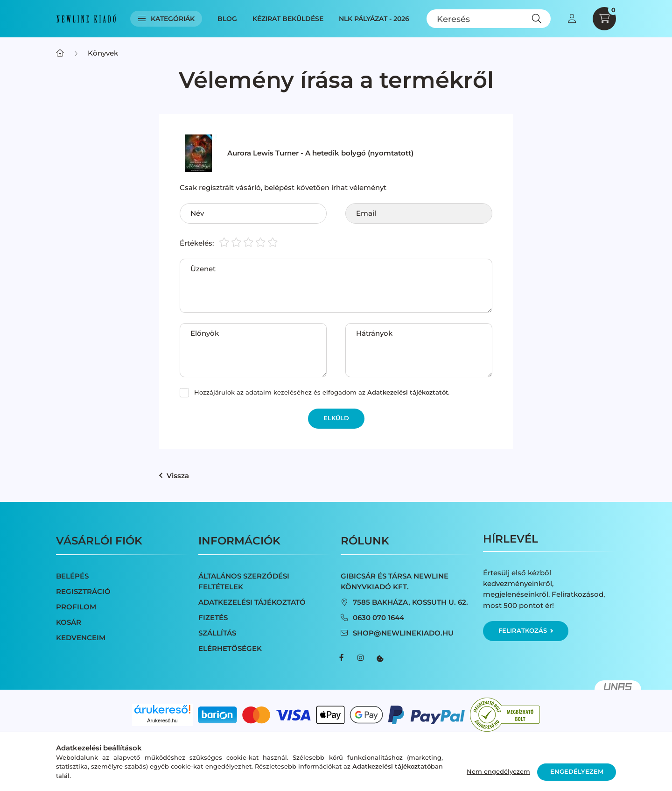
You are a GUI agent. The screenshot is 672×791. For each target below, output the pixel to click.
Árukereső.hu (162, 720)
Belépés (72, 576)
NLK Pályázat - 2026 (374, 19)
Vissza (174, 476)
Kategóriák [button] (166, 19)
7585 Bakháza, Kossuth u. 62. (410, 602)
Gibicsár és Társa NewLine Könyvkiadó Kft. (395, 581)
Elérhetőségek (230, 648)
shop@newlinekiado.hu (403, 633)
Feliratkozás (526, 630)
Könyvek (103, 53)
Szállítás (217, 633)
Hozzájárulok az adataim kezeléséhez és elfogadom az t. (322, 392)
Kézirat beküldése (288, 19)
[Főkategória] (60, 53)
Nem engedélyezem (498, 771)
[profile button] (572, 19)
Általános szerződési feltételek (244, 581)
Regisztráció (83, 591)
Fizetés (213, 618)
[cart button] (604, 19)
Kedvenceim (81, 638)
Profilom (76, 607)
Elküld (336, 418)
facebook (342, 658)
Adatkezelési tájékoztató (252, 602)
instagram (360, 658)
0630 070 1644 (378, 618)
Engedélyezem (577, 771)
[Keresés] (489, 19)
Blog (227, 19)
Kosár (69, 622)
